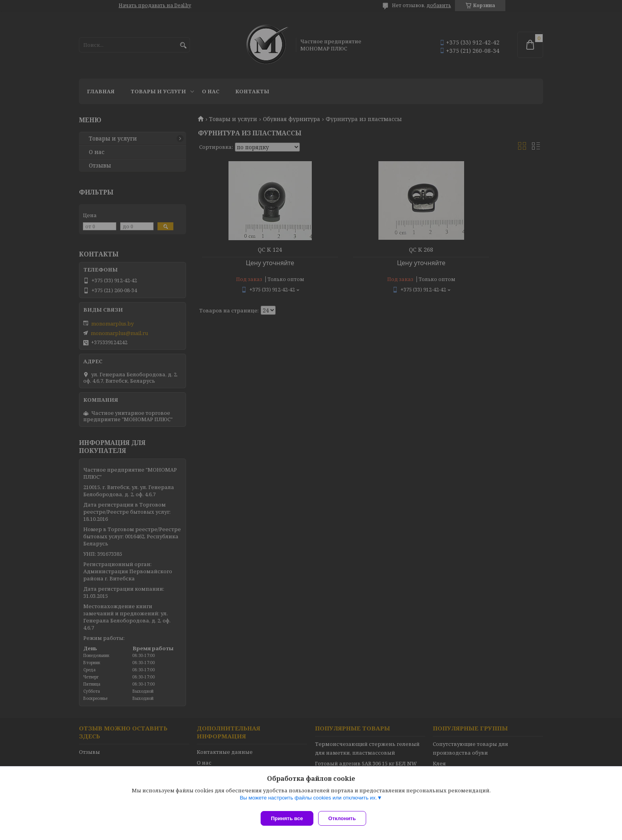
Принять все (287, 818)
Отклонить (345, 818)
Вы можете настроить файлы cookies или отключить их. (308, 801)
